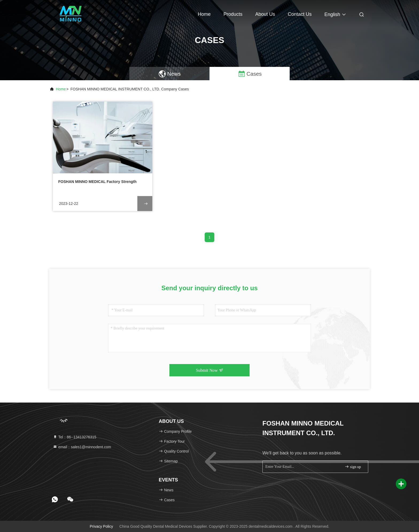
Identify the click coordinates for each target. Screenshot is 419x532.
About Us (265, 14)
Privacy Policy (101, 526)
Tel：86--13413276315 (75, 437)
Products (233, 14)
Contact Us (300, 14)
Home (204, 14)
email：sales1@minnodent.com (82, 447)
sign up (353, 467)
